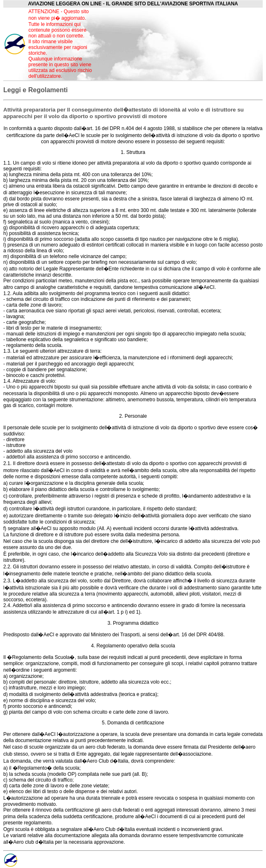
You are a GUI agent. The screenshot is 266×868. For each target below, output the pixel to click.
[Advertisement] (179, 44)
